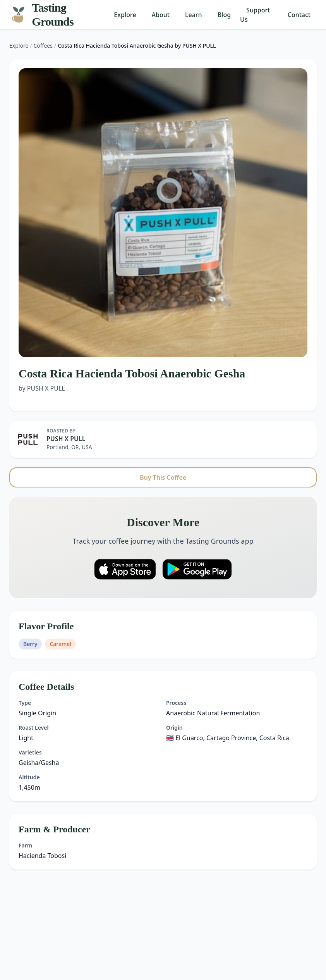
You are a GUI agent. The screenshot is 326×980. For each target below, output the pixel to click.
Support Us (255, 15)
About (161, 15)
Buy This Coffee (163, 477)
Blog (224, 15)
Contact (299, 15)
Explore (125, 15)
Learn (194, 15)
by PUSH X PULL (42, 388)
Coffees (43, 46)
